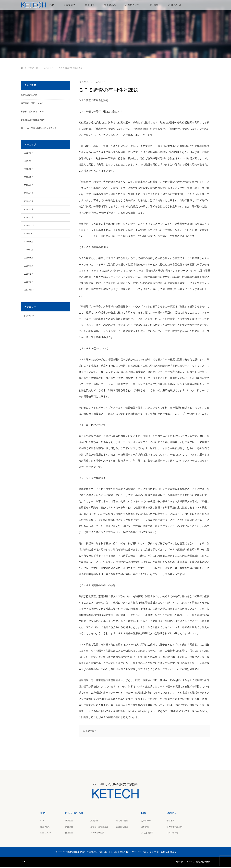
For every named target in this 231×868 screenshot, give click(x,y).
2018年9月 (29, 243)
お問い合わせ (175, 5)
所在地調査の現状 (29, 96)
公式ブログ (69, 5)
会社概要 (154, 5)
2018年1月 (29, 283)
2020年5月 (29, 179)
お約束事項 (146, 822)
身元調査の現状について (32, 105)
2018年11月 (29, 227)
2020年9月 (29, 170)
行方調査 (69, 834)
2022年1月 (29, 154)
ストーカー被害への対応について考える (39, 129)
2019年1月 (29, 219)
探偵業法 (145, 828)
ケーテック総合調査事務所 (198, 863)
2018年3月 (29, 267)
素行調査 (69, 828)
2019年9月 (29, 195)
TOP (51, 5)
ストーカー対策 (97, 834)
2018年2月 (29, 275)
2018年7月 (29, 251)
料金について (132, 5)
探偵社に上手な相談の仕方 (33, 121)
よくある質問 (147, 834)
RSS (24, 863)
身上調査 (94, 822)
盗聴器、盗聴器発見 (99, 828)
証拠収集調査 (122, 828)
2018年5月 (29, 259)
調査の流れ (110, 5)
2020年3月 (29, 187)
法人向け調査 (122, 822)
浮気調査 (69, 822)
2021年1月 (29, 162)
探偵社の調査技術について (33, 113)
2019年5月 (29, 211)
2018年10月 (29, 235)
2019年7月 (29, 203)
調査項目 (90, 5)
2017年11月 (29, 291)
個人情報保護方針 (174, 828)
